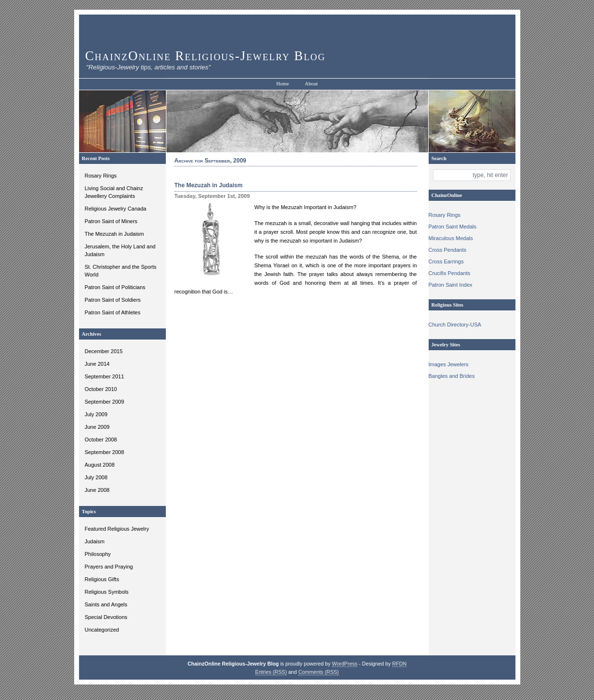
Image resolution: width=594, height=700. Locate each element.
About (312, 84)
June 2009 (97, 427)
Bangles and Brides (452, 376)
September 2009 (104, 402)
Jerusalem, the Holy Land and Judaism (120, 250)
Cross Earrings (446, 261)
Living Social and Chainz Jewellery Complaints (114, 192)
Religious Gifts (102, 579)
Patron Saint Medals (453, 227)
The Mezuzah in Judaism (114, 234)
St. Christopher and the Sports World (121, 271)
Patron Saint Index (451, 285)
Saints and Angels (106, 604)
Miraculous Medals (451, 238)
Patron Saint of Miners (111, 221)
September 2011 (104, 376)
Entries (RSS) (271, 672)
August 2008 (100, 465)
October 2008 (101, 440)
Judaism (95, 541)
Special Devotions (106, 617)
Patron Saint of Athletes (113, 312)
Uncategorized (102, 630)
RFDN (400, 664)
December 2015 (104, 351)
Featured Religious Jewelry (117, 529)
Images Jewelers (449, 364)
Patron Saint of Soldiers (113, 300)
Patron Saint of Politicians (115, 287)
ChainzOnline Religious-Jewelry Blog (206, 56)
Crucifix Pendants (450, 273)
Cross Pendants (448, 250)
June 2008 (97, 490)
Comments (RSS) (319, 672)
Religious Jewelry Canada (116, 209)
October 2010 (101, 389)
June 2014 (97, 364)
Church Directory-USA (455, 325)
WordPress (345, 664)
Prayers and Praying (109, 567)
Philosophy (98, 554)
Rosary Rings (101, 176)
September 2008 (104, 452)
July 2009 (96, 414)
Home (283, 84)
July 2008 (96, 477)
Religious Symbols (107, 592)
